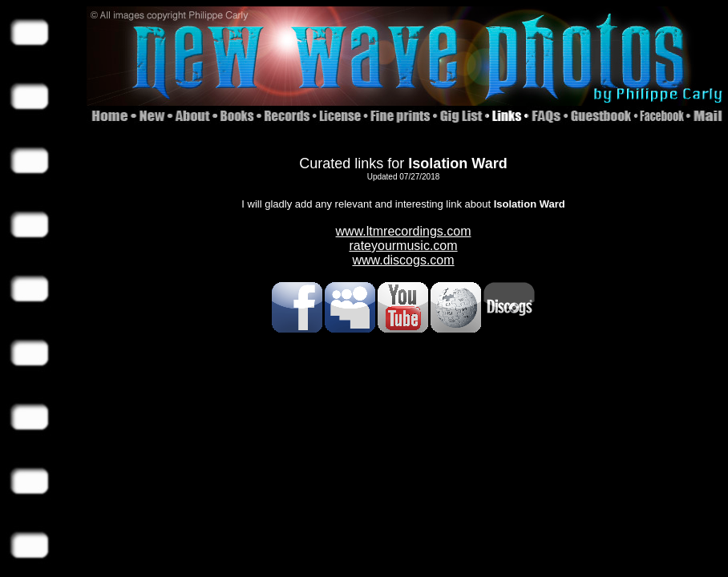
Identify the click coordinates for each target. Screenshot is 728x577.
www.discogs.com (403, 260)
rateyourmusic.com (403, 246)
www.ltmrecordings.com (404, 231)
